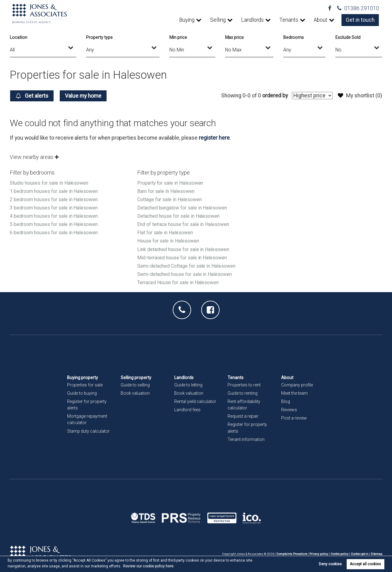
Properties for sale (85, 385)
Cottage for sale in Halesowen (169, 199)
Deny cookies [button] (330, 564)
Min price (178, 37)
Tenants (289, 20)
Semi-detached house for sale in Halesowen (185, 274)
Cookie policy (339, 554)
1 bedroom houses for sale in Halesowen (54, 191)
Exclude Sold (348, 37)
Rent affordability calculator (244, 405)
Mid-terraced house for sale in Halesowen (182, 258)
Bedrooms (294, 37)
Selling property (136, 378)
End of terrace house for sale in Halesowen (183, 224)
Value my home (83, 96)
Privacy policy (319, 554)
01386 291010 (358, 8)
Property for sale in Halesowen (170, 183)
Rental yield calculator (195, 401)
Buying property (83, 378)
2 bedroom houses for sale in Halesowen (54, 199)
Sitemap (376, 554)
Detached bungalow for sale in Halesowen (182, 208)
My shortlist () (360, 96)
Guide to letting (188, 385)
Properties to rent (244, 385)
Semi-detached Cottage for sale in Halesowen (186, 266)
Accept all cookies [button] (365, 564)
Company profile (297, 385)
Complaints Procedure (292, 554)
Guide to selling (135, 385)
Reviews (289, 410)
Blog (286, 401)
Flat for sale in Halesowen (165, 233)
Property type (99, 37)
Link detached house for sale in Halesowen (183, 249)
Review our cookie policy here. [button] (149, 566)
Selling (218, 20)
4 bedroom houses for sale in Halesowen (54, 216)
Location (19, 37)
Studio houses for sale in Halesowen (49, 183)
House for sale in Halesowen (168, 241)
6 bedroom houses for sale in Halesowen (54, 233)
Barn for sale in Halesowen (166, 191)
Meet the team (294, 393)
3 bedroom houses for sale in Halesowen (54, 208)
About (320, 20)
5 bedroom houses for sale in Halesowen (54, 224)
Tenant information (246, 439)
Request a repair (243, 416)
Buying (187, 20)
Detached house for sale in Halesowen (178, 216)
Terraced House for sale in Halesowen (178, 282)
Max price (235, 37)
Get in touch (360, 20)
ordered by (275, 96)
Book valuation (135, 393)
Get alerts (32, 96)
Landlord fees (187, 410)
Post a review (294, 418)
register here (214, 138)
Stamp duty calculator (88, 431)
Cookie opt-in (360, 554)
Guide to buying (82, 393)
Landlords (252, 20)
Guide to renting (243, 393)
